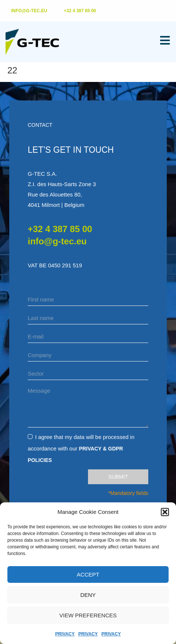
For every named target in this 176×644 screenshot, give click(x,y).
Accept (88, 574)
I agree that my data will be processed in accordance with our (81, 448)
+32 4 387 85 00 (60, 229)
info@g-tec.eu (57, 241)
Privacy (65, 634)
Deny (88, 595)
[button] (165, 512)
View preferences (88, 615)
